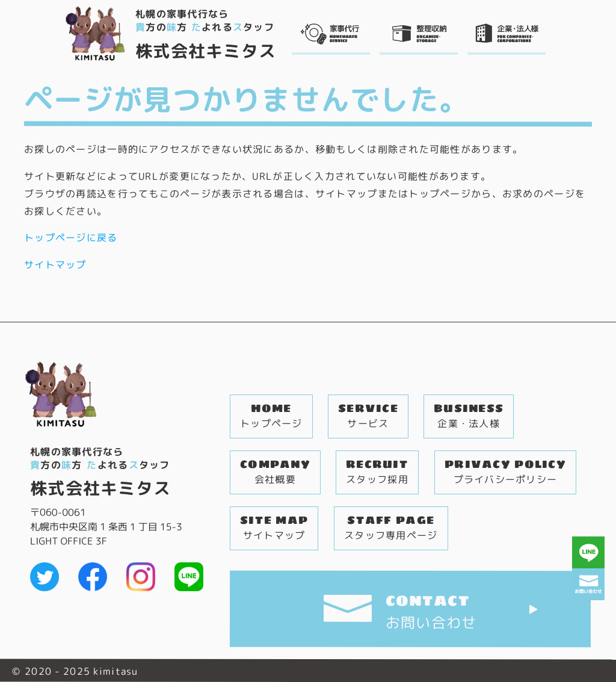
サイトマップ (55, 264)
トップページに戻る (71, 238)
